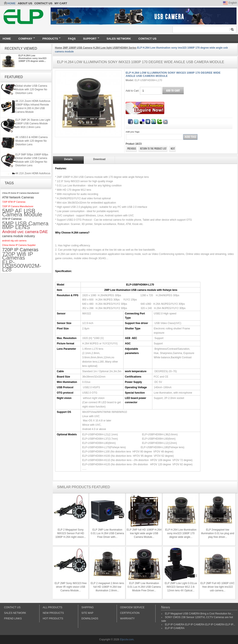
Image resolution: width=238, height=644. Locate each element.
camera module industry (19, 236)
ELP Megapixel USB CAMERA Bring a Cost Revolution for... (199, 614)
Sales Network (15, 613)
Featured (14, 77)
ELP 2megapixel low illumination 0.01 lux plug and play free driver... (218, 533)
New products (53, 613)
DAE (44, 232)
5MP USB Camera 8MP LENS (25, 225)
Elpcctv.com (127, 640)
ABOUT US (25, 3)
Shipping (87, 607)
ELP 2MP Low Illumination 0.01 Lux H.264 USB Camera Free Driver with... (107, 533)
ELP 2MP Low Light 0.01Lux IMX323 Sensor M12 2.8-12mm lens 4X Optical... (181, 587)
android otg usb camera (14, 241)
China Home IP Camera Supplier (19, 245)
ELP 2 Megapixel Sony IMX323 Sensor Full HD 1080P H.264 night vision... (71, 533)
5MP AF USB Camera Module (22, 213)
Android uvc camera (20, 232)
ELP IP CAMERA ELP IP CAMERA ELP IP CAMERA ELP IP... (200, 625)
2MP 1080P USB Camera (78, 48)
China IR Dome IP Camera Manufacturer (21, 193)
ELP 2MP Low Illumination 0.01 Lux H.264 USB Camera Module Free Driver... (144, 587)
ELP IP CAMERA (175, 628)
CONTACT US (43, 3)
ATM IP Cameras (12, 219)
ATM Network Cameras (18, 197)
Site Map (87, 613)
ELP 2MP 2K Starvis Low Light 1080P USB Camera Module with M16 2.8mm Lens (33, 125)
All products (53, 607)
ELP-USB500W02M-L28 (22, 266)
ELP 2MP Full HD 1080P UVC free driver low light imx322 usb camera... (217, 587)
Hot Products (53, 619)
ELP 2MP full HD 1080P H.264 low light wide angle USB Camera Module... (144, 533)
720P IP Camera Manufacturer (18, 206)
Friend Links (13, 619)
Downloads (90, 619)
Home (11, 3)
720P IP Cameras (20, 250)
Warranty (127, 619)
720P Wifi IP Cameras (18, 256)
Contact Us (12, 607)
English (230, 3)
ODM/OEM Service (132, 607)
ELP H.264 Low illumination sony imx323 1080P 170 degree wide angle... (181, 533)
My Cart (61, 3)
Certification (130, 613)
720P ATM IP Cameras (14, 202)
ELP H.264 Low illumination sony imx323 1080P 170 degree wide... (32, 58)
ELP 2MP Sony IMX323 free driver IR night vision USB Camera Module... (71, 587)
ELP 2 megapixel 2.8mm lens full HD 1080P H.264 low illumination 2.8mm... (107, 587)
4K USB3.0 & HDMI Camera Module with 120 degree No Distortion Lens (32, 143)
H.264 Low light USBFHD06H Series (115, 48)
